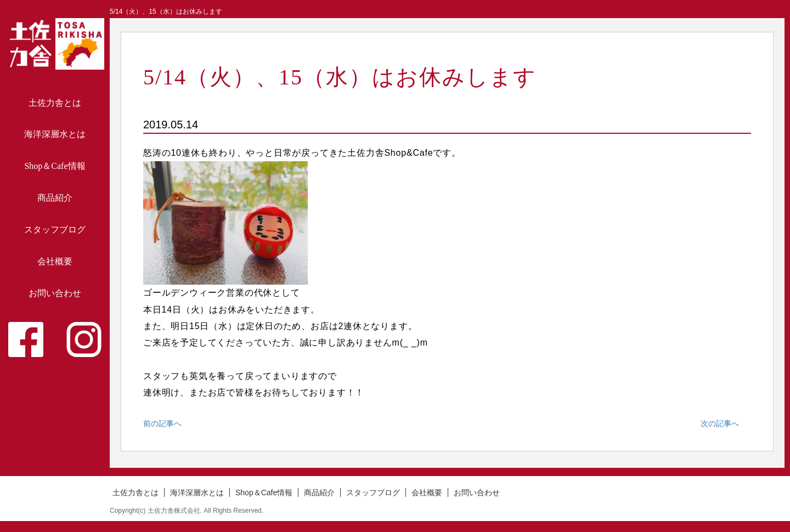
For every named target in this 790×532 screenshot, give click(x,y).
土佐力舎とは (55, 103)
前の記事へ (162, 423)
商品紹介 (55, 198)
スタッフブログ (55, 230)
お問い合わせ (55, 293)
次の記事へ (720, 423)
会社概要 (55, 261)
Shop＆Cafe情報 (55, 166)
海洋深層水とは (55, 134)
